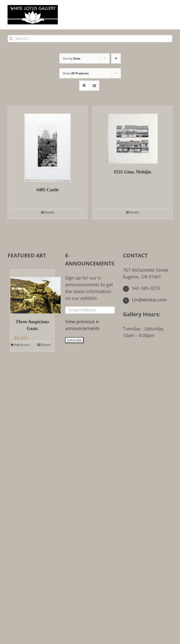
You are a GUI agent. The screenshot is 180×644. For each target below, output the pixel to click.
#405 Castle (48, 190)
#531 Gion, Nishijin (133, 172)
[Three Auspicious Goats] (32, 291)
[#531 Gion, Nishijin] (132, 135)
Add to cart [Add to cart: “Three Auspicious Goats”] (22, 345)
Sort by (72, 58)
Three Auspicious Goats (32, 325)
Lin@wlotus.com (145, 300)
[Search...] (90, 39)
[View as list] (94, 86)
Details (49, 212)
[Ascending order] (116, 58)
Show (76, 73)
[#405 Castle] (48, 144)
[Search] (11, 39)
